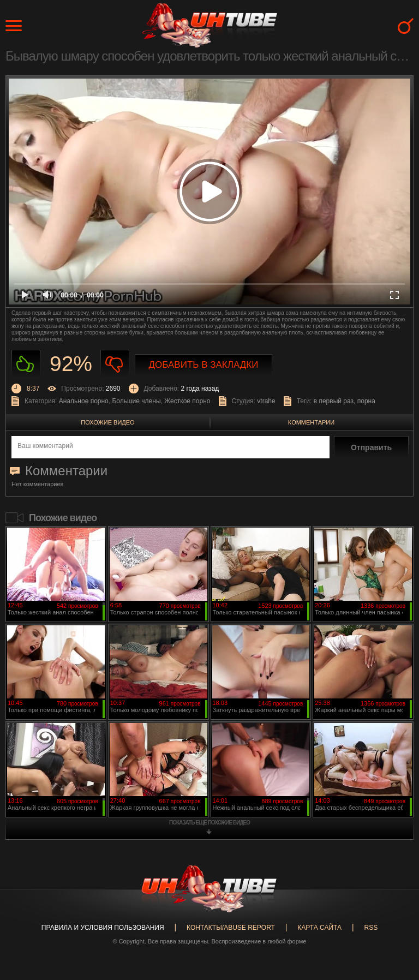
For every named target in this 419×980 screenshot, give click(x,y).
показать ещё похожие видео (209, 823)
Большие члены (136, 401)
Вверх (394, 922)
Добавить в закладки (204, 365)
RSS (371, 928)
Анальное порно (84, 401)
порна (366, 401)
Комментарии (311, 422)
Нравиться (26, 364)
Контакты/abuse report (231, 928)
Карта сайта (319, 928)
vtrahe (266, 401)
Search (406, 26)
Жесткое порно (187, 401)
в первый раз (334, 401)
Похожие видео (107, 422)
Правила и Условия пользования (103, 928)
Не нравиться (115, 364)
